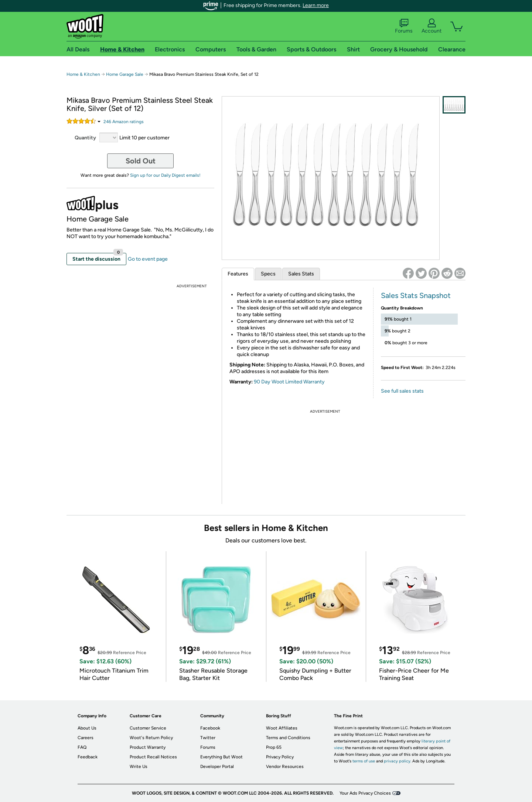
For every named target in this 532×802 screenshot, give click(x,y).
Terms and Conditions (288, 738)
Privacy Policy (280, 757)
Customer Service (148, 728)
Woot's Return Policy (151, 738)
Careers (86, 738)
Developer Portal (217, 767)
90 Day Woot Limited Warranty (289, 382)
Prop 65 (274, 747)
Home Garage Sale (125, 74)
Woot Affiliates (282, 728)
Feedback (88, 757)
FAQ (82, 747)
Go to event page (148, 259)
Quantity (85, 138)
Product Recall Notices (153, 757)
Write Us (139, 767)
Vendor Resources (285, 767)
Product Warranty (148, 747)
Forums (404, 26)
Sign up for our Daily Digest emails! (165, 175)
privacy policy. (398, 761)
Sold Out (141, 161)
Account (432, 26)
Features (238, 274)
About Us (87, 728)
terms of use (364, 761)
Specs (268, 274)
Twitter (208, 738)
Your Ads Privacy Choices (365, 793)
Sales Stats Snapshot (416, 295)
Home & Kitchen (83, 74)
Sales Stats (301, 274)
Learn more (316, 5)
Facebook (210, 728)
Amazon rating (124, 122)
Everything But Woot (221, 757)
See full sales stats (402, 391)
